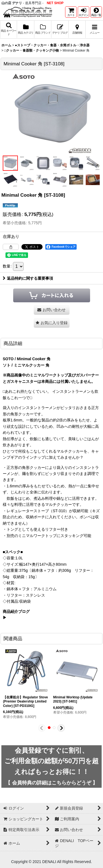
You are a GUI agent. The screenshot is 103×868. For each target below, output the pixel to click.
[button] (96, 12)
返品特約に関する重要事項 (28, 278)
